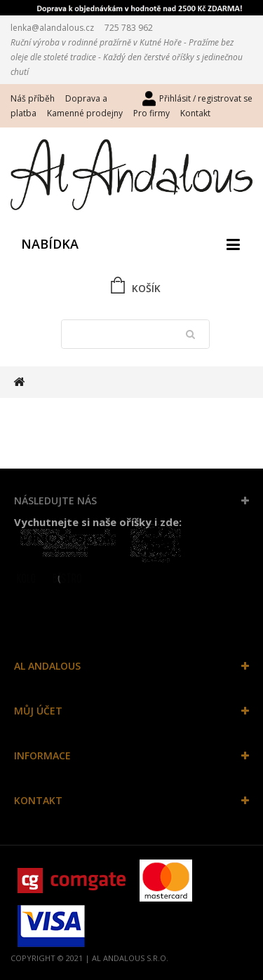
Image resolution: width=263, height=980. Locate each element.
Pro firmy (151, 113)
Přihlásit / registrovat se (206, 98)
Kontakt (195, 113)
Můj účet (38, 711)
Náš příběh (33, 98)
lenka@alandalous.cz (52, 28)
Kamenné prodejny (85, 113)
